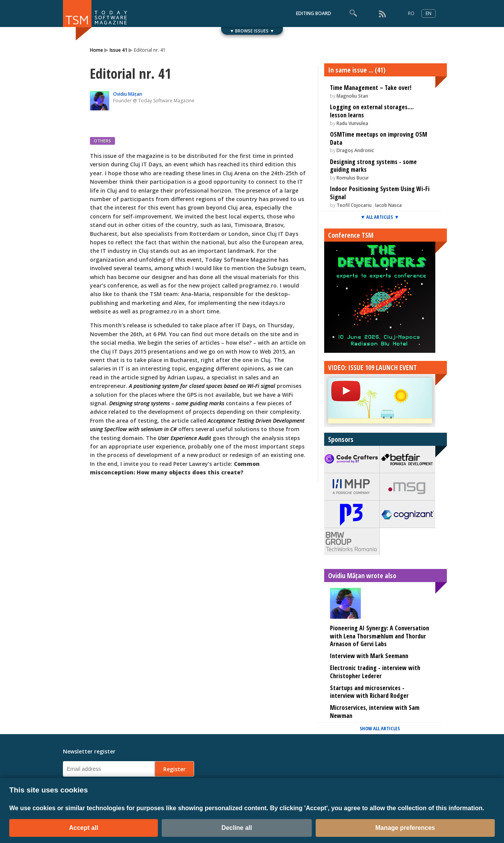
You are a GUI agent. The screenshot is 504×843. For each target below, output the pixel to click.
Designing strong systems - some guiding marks (373, 166)
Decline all (237, 828)
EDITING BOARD (314, 13)
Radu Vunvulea (352, 123)
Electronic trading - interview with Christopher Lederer (375, 672)
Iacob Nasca (388, 205)
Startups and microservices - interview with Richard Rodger (369, 692)
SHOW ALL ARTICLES (380, 728)
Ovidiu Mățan (128, 94)
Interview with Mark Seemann (369, 656)
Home (96, 50)
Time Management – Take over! (371, 88)
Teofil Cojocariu (354, 205)
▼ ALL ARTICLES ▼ (380, 217)
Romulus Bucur (353, 178)
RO (411, 13)
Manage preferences (405, 828)
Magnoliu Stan (352, 96)
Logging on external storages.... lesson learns (372, 111)
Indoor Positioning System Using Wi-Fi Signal (380, 193)
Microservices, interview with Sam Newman (375, 712)
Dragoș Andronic (355, 150)
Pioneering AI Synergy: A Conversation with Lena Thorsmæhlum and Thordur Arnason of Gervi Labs (380, 636)
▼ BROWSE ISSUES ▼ (252, 31)
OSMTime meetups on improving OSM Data (379, 138)
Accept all (84, 828)
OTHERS (102, 141)
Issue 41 (118, 50)
